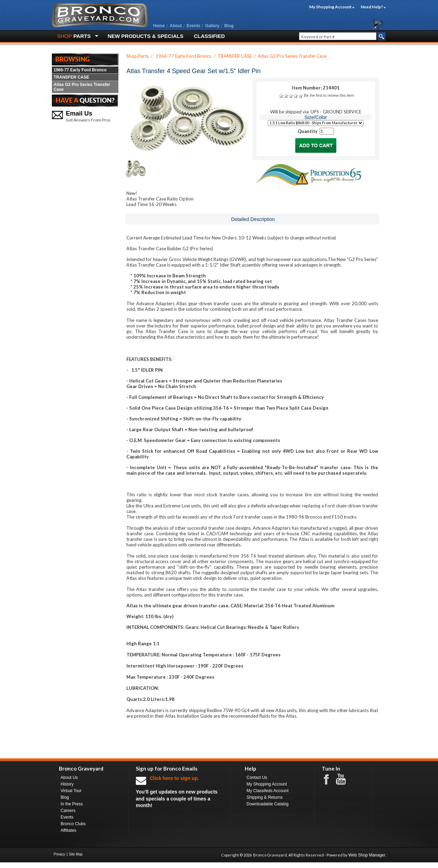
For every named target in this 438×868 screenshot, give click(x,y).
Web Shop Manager (367, 855)
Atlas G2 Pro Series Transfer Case (82, 87)
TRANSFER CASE (71, 77)
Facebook (330, 779)
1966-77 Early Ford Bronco (80, 70)
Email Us (79, 113)
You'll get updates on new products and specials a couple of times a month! (180, 792)
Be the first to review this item (329, 95)
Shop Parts (138, 56)
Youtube (344, 779)
